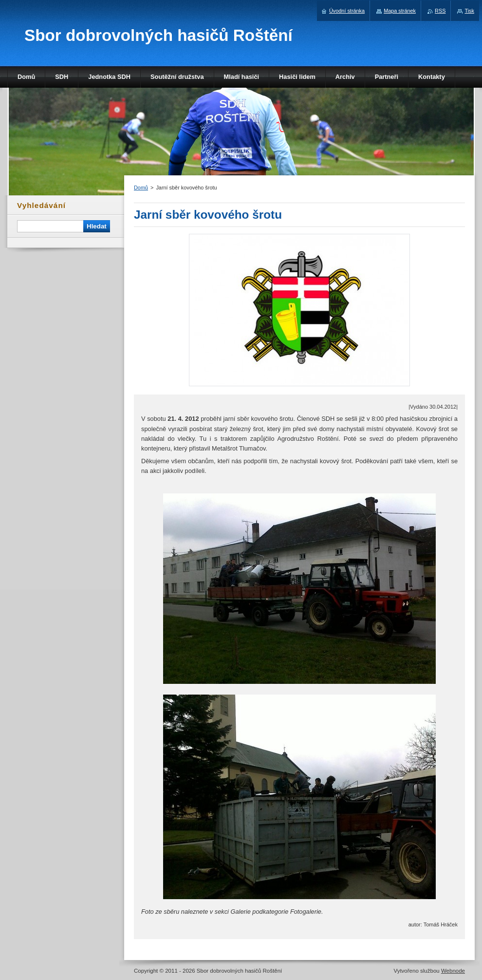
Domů (141, 188)
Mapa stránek (400, 11)
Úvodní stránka (347, 11)
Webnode (453, 971)
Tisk (469, 11)
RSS (440, 11)
